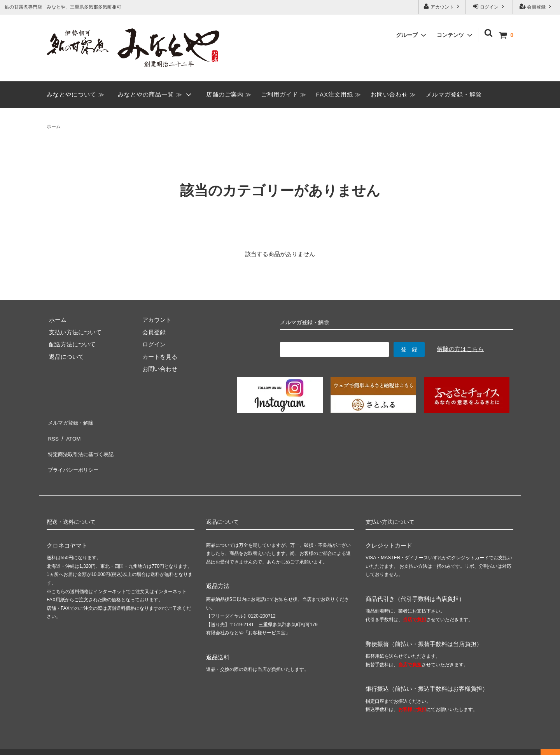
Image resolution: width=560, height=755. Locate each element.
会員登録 (536, 6)
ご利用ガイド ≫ (284, 94)
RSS (53, 433)
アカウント (442, 6)
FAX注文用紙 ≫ (339, 94)
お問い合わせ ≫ (393, 94)
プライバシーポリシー (76, 458)
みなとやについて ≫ (76, 94)
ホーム (54, 126)
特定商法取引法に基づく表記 (85, 445)
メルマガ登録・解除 (454, 94)
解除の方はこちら (460, 349)
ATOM (72, 433)
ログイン (489, 6)
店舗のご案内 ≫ (229, 94)
